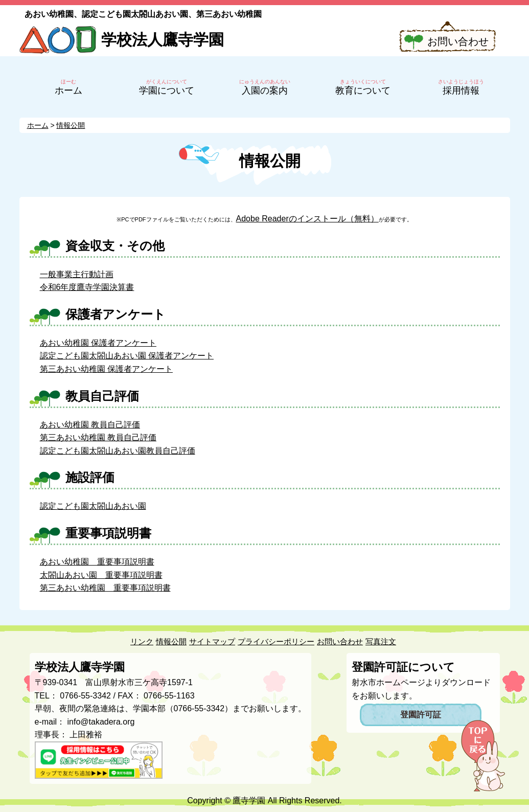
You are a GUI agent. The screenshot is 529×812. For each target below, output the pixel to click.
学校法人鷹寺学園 (163, 40)
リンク (142, 641)
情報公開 (171, 641)
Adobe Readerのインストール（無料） (307, 219)
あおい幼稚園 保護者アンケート (98, 343)
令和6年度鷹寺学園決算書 (87, 287)
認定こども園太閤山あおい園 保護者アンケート (127, 356)
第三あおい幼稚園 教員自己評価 (98, 437)
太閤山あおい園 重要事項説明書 (101, 575)
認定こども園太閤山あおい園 (93, 506)
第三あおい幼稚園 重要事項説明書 (105, 588)
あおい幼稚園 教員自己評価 (90, 425)
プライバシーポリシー (276, 641)
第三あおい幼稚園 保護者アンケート (106, 369)
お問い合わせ (458, 41)
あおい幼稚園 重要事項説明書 (97, 562)
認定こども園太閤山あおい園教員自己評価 (118, 451)
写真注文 (381, 641)
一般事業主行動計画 (77, 274)
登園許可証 (421, 715)
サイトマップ (212, 641)
